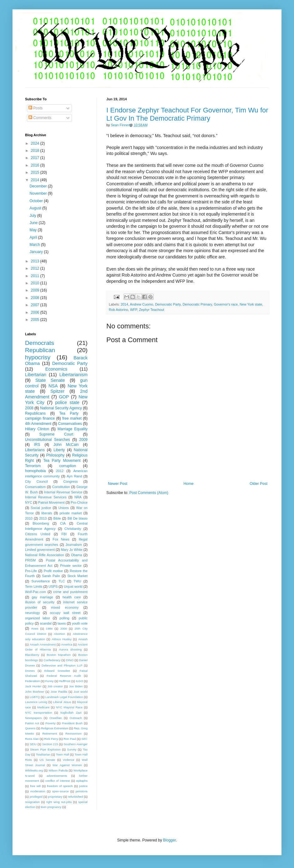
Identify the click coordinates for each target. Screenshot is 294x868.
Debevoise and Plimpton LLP (62, 665)
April (34, 237)
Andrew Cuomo (141, 304)
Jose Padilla (59, 692)
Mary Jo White (71, 550)
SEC (84, 739)
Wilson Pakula (58, 770)
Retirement (50, 733)
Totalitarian (43, 754)
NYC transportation (38, 713)
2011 (36, 276)
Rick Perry (51, 739)
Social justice (41, 508)
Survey (72, 749)
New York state (251, 304)
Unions (64, 508)
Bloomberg (41, 523)
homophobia (35, 471)
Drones (30, 671)
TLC (62, 581)
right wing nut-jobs (59, 802)
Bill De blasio (78, 518)
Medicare (43, 707)
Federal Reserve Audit (64, 676)
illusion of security (40, 602)
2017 (36, 158)
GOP (64, 397)
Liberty (59, 450)
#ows (35, 629)
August (36, 208)
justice (83, 786)
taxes (62, 623)
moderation (38, 791)
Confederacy (52, 660)
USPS (53, 586)
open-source (61, 791)
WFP (134, 310)
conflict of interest (58, 781)
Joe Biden (76, 686)
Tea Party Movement (62, 461)
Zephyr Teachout (151, 310)
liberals (47, 513)
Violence (69, 760)
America (67, 644)
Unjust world (73, 586)
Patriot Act (32, 723)
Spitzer (57, 391)
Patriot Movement (51, 502)
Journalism (73, 545)
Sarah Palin (51, 576)
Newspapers (33, 718)
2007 (36, 305)
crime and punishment (70, 592)
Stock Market (77, 576)
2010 (36, 283)
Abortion (59, 634)
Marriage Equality (73, 429)
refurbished (75, 797)
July (33, 216)
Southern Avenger (76, 744)
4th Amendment (38, 424)
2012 (36, 268)
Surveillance (41, 581)
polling (64, 618)
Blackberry (32, 655)
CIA (63, 523)
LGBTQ (35, 697)
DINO (70, 660)
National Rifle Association (45, 555)
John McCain (66, 445)
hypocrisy (38, 357)
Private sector (71, 566)
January (37, 252)
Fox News (61, 539)
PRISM (30, 560)
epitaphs (82, 781)
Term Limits (34, 586)
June (34, 223)
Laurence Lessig (36, 702)
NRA (78, 497)
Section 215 (50, 744)
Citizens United (38, 534)
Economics (56, 369)
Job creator (55, 686)
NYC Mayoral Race (69, 707)
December (39, 186)
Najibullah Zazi (71, 713)
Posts (35, 108)
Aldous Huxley (61, 639)
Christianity (73, 529)
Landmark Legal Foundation (64, 697)
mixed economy (65, 607)
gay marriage (43, 597)
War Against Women (67, 765)
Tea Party (69, 413)
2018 (36, 151)
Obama (76, 555)
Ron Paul (70, 739)
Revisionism (73, 733)
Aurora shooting (70, 649)
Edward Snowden (57, 671)
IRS (37, 445)
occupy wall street (65, 613)
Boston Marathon (59, 655)
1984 (49, 629)
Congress (70, 481)
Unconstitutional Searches (48, 440)
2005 (36, 320)
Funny (50, 681)
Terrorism (33, 466)
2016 (36, 165)
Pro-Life (31, 571)
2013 (36, 261)
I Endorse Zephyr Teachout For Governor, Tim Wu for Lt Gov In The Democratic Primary (187, 114)
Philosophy (56, 455)
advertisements (57, 776)
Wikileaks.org (34, 770)
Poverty (51, 723)
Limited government (40, 550)
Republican (40, 350)
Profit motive (53, 571)
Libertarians (35, 450)
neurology (32, 613)
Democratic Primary (197, 304)
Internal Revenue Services (46, 497)
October (37, 201)
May (33, 230)
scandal (46, 623)
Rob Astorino (119, 310)
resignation (32, 802)
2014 (124, 304)
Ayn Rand (74, 476)
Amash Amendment (43, 644)
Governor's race (226, 304)
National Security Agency (61, 408)
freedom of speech (60, 786)
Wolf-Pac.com (35, 592)
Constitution (61, 487)
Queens (30, 728)
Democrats (40, 343)
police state (67, 402)
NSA (53, 386)
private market (71, 513)
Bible (57, 518)
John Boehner (35, 692)
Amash (83, 639)
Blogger (169, 840)
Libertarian (36, 375)
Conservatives (70, 424)
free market (72, 418)
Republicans (35, 413)
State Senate (50, 380)
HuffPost (65, 681)
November (39, 193)
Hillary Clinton (37, 429)
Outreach (76, 718)
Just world (81, 692)
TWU (77, 581)
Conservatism (35, 487)
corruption (68, 466)
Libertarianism (73, 375)
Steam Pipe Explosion (45, 749)
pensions (82, 791)
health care (72, 597)
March (35, 245)
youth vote (80, 623)
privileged (36, 797)
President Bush (72, 723)
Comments (40, 118)
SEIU (33, 744)
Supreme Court (56, 434)
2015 (36, 172)
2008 (36, 298)
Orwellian (56, 718)
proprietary (55, 797)
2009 (36, 290)
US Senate (47, 760)
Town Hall (63, 754)
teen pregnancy (51, 807)
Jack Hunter (33, 686)
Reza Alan (32, 739)
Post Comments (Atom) (149, 493)
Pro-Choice (79, 502)
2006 (36, 312)
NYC (29, 502)
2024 (36, 143)
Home (189, 484)
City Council (36, 481)
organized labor (38, 618)
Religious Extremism (55, 728)
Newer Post (118, 484)
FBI (64, 534)
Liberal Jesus (62, 702)
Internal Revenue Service (63, 492)
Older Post (259, 484)
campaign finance (40, 418)
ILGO (80, 681)
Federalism (32, 681)
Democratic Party (168, 304)
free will (35, 786)
